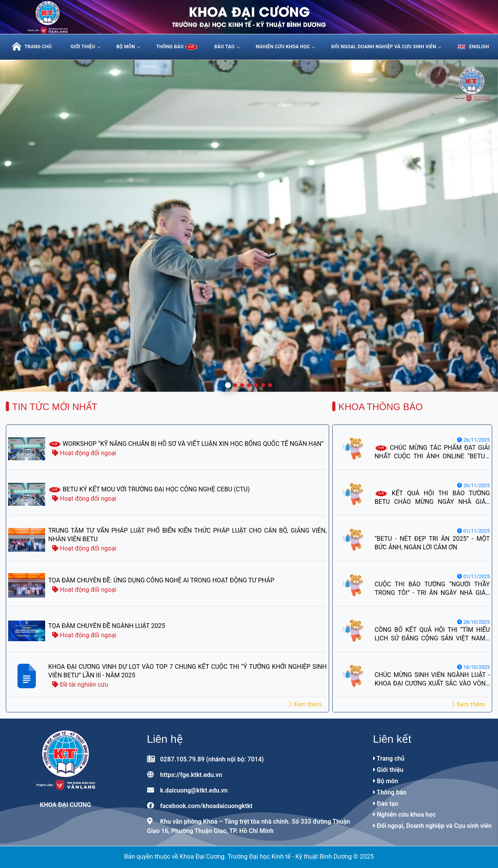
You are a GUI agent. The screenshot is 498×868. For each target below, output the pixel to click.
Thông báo (390, 792)
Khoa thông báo (381, 407)
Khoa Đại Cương (65, 805)
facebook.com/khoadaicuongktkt (206, 806)
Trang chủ (389, 758)
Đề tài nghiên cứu (80, 685)
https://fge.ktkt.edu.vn (191, 775)
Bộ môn (128, 47)
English (473, 47)
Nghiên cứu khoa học (285, 47)
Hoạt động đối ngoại (84, 453)
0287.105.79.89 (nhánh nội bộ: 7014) (212, 759)
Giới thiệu (85, 47)
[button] (228, 385)
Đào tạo (227, 47)
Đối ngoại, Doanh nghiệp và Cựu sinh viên (386, 47)
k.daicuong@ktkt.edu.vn (194, 790)
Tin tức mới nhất (55, 407)
